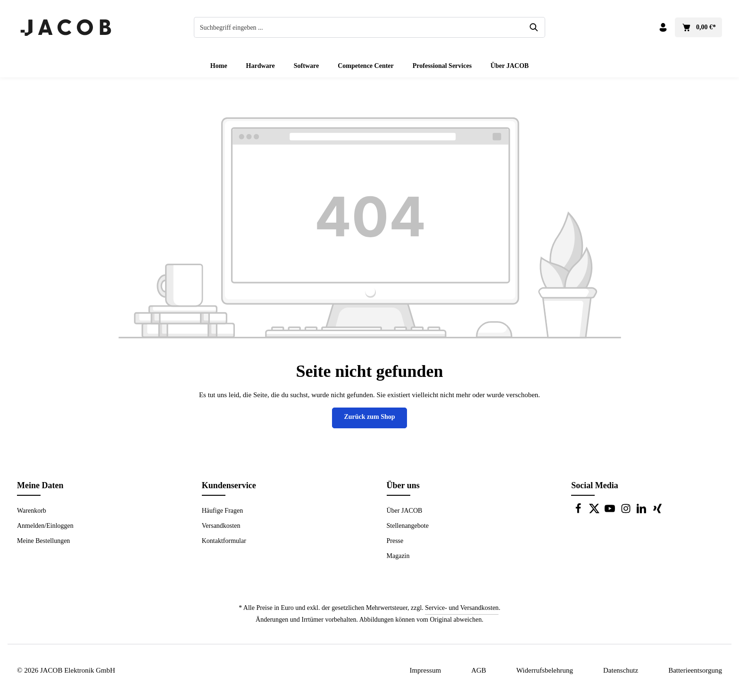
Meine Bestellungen (43, 541)
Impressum (425, 670)
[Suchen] (534, 27)
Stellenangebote (408, 526)
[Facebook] (579, 512)
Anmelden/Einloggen (45, 526)
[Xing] (657, 512)
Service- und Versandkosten (462, 608)
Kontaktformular (224, 541)
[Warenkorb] (698, 28)
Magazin (398, 556)
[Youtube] (611, 512)
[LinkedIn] (642, 512)
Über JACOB (405, 511)
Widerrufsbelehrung (545, 670)
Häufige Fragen (222, 511)
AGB (479, 670)
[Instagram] (627, 512)
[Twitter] (595, 512)
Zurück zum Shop (369, 417)
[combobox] (359, 27)
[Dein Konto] (663, 28)
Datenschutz (621, 670)
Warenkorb (32, 511)
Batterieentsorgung (695, 670)
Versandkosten (221, 526)
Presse (395, 541)
